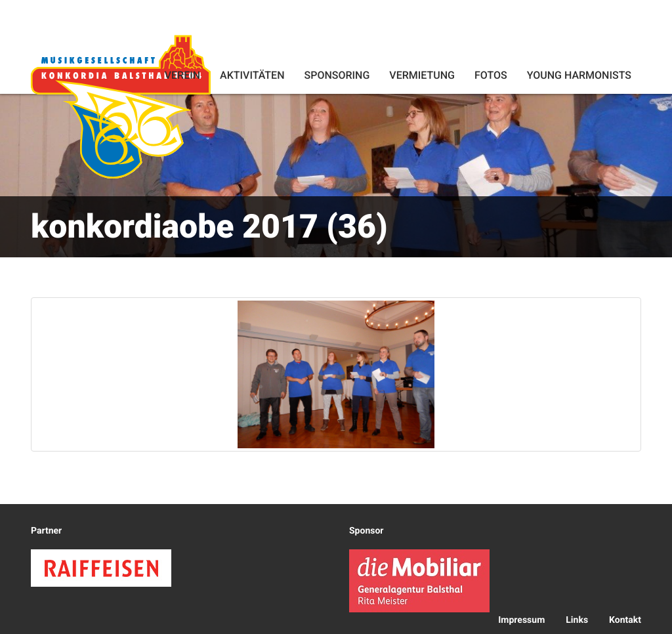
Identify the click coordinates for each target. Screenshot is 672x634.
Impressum (521, 620)
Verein (182, 75)
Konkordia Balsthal (121, 106)
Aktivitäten (252, 75)
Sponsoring (337, 75)
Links (577, 620)
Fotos (491, 75)
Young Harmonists (579, 75)
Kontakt (625, 620)
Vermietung (422, 75)
